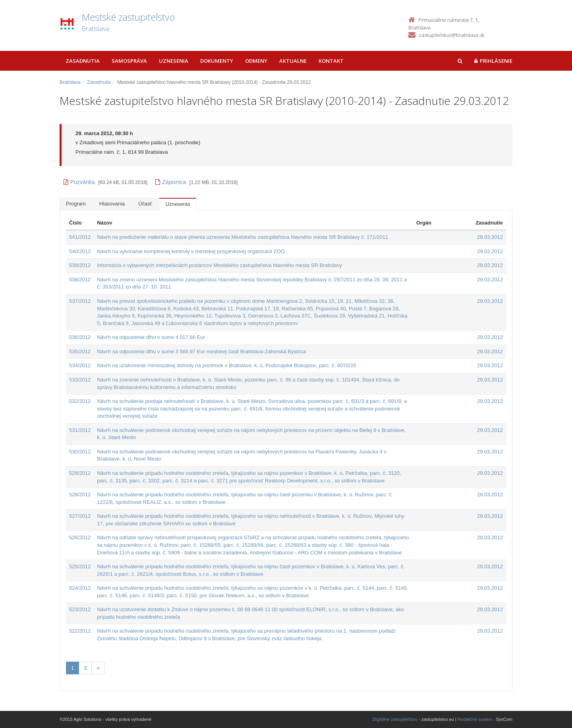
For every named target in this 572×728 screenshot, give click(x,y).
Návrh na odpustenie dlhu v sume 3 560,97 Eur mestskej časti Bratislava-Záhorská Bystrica (201, 351)
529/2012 (80, 473)
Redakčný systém (475, 719)
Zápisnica (171, 182)
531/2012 (80, 430)
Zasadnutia (83, 61)
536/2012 (80, 337)
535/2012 (80, 351)
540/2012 (80, 251)
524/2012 (80, 588)
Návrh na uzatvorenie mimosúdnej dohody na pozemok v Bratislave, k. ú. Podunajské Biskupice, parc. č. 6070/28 (226, 365)
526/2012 (80, 537)
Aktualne (293, 61)
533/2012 (80, 380)
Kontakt (331, 61)
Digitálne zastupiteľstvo (395, 719)
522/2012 (80, 631)
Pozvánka (79, 182)
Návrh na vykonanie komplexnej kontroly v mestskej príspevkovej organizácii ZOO (191, 251)
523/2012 (80, 609)
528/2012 (80, 495)
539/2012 (80, 265)
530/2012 (80, 452)
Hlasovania (112, 204)
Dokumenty (217, 61)
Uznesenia (174, 61)
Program (76, 204)
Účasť (145, 204)
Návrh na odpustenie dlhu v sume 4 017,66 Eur (151, 337)
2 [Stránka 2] (85, 668)
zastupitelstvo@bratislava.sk (451, 35)
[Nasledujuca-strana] (98, 668)
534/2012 (80, 365)
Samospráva (129, 61)
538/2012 (80, 280)
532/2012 (80, 401)
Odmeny (256, 61)
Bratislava (70, 82)
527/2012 (80, 516)
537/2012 (80, 301)
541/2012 (80, 237)
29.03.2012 (490, 237)
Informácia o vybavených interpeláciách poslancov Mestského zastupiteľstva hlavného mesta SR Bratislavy (219, 265)
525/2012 (80, 566)
